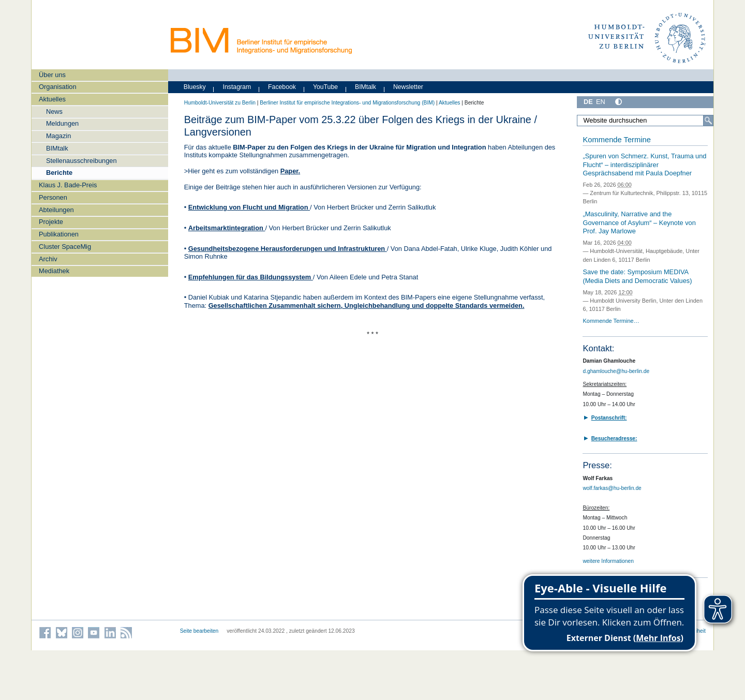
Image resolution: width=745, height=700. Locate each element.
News (54, 111)
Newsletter (408, 87)
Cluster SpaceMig (65, 247)
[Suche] (708, 121)
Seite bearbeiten (199, 631)
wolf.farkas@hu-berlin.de (612, 488)
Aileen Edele (348, 277)
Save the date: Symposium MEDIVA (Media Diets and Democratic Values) (637, 276)
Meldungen (62, 123)
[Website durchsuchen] (645, 121)
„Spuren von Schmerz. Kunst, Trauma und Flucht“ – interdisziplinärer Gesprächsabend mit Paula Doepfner (644, 165)
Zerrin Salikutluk (412, 207)
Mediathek (54, 271)
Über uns (52, 75)
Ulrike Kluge (479, 249)
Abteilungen (56, 210)
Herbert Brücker (350, 207)
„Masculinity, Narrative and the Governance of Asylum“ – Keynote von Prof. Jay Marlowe (639, 222)
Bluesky (195, 87)
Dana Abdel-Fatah (430, 249)
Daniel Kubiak (210, 297)
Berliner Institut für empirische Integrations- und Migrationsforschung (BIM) (347, 103)
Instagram (237, 87)
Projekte (51, 222)
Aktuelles (52, 99)
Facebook (282, 87)
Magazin (58, 136)
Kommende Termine (616, 140)
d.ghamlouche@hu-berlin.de (616, 371)
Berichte (59, 173)
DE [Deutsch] (588, 102)
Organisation (58, 87)
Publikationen (59, 234)
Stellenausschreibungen (81, 161)
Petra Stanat (400, 277)
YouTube (325, 87)
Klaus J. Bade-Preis (68, 185)
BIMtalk (57, 148)
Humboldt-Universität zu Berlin (220, 103)
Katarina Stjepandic (273, 297)
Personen (53, 197)
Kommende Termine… (611, 321)
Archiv (48, 259)
